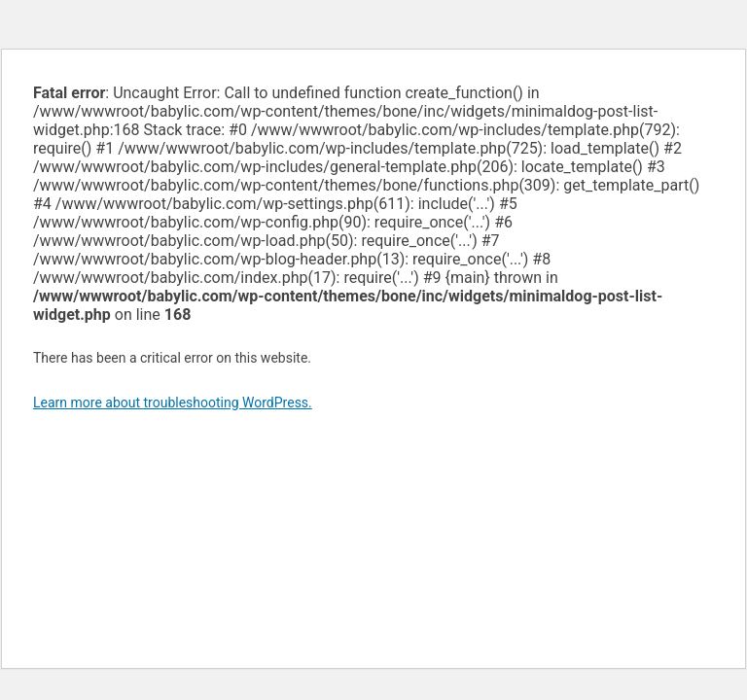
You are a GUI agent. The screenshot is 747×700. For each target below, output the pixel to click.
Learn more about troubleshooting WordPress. (173, 402)
